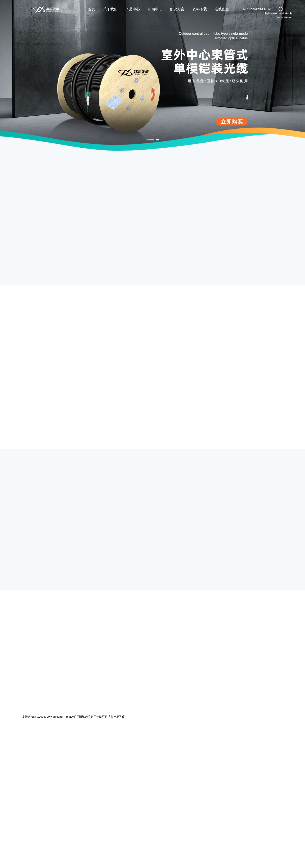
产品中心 (133, 9)
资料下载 (200, 9)
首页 (91, 9)
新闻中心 (155, 9)
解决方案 (177, 9)
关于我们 (110, 9)
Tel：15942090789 (256, 9)
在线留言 (222, 9)
